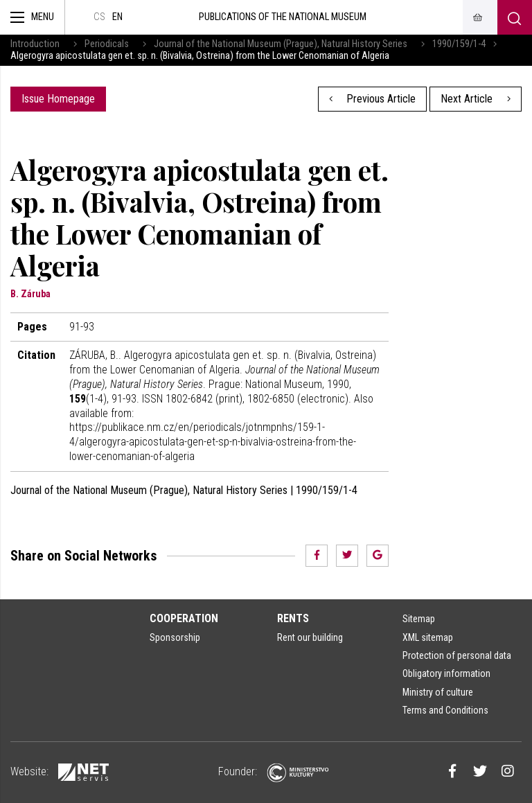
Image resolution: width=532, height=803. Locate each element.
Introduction (35, 44)
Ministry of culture (438, 692)
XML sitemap (428, 637)
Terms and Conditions (445, 710)
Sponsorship (175, 637)
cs (99, 17)
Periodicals (107, 44)
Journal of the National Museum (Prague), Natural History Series (281, 44)
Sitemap (419, 619)
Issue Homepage (58, 99)
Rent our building (310, 637)
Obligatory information (446, 673)
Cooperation (184, 618)
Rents (293, 618)
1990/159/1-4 (459, 44)
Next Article (476, 99)
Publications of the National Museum (283, 17)
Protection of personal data (457, 655)
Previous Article (373, 99)
